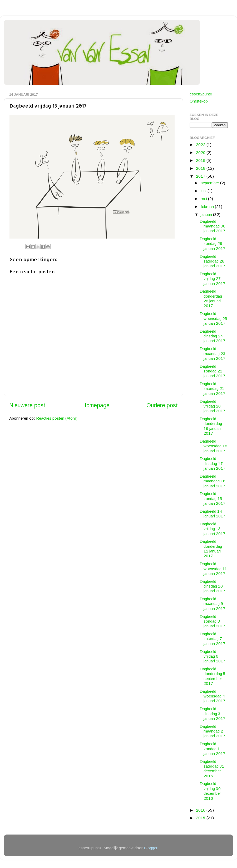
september (210, 183)
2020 (201, 152)
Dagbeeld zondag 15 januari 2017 (213, 498)
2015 (201, 818)
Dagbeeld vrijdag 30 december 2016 (210, 791)
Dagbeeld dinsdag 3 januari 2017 (213, 714)
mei (204, 199)
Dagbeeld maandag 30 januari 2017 (213, 226)
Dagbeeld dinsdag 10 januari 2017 (213, 586)
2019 (201, 160)
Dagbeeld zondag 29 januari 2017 (213, 244)
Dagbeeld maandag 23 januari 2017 (213, 353)
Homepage (96, 405)
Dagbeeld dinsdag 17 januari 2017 (213, 463)
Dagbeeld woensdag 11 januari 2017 (213, 569)
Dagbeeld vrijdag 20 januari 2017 (213, 406)
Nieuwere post (27, 405)
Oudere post (162, 405)
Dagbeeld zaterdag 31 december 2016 (212, 769)
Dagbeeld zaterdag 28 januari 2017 (213, 261)
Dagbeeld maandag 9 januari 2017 (213, 604)
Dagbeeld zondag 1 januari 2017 (213, 749)
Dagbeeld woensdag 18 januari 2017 (213, 446)
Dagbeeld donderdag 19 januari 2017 (211, 426)
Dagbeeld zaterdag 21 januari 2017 (213, 389)
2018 (201, 168)
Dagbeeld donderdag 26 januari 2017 (211, 298)
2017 (201, 176)
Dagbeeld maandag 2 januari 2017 (213, 731)
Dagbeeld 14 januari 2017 (213, 514)
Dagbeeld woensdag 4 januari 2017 (213, 696)
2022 (201, 145)
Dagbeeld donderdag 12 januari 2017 (211, 549)
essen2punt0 (201, 94)
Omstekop (199, 101)
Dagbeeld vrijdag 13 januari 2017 (213, 529)
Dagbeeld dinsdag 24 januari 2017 (213, 336)
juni (204, 191)
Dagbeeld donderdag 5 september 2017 (213, 676)
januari (207, 214)
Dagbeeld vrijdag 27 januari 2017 (213, 279)
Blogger (150, 848)
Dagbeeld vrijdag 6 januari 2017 (213, 656)
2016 (201, 810)
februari (208, 207)
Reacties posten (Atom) (57, 418)
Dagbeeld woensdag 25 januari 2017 (213, 318)
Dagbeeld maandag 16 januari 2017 (213, 481)
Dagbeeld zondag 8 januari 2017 (213, 621)
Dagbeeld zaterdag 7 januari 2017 (213, 639)
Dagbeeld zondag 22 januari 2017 (213, 371)
